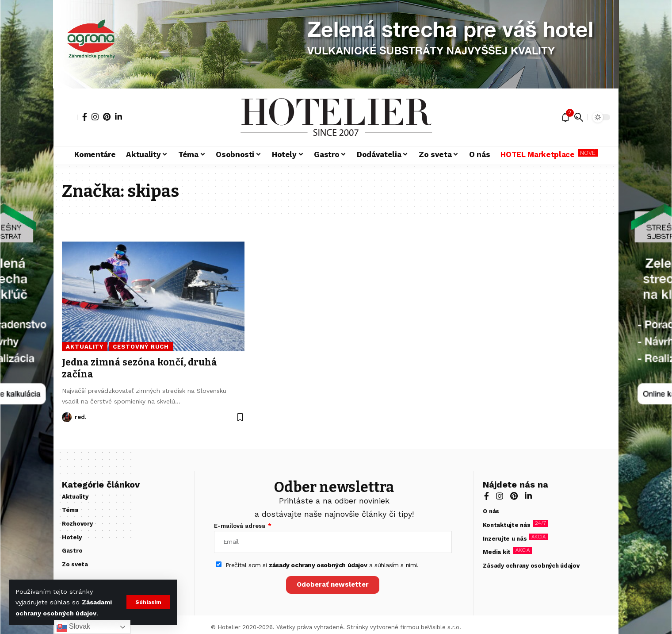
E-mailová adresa (241, 526)
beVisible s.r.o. (441, 627)
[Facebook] (85, 117)
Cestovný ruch (141, 347)
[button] (148, 602)
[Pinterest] (107, 117)
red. (80, 417)
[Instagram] (95, 117)
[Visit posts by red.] (67, 417)
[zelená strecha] (27, 317)
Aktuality (85, 347)
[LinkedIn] (118, 117)
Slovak (73, 627)
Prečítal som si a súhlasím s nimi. (322, 565)
